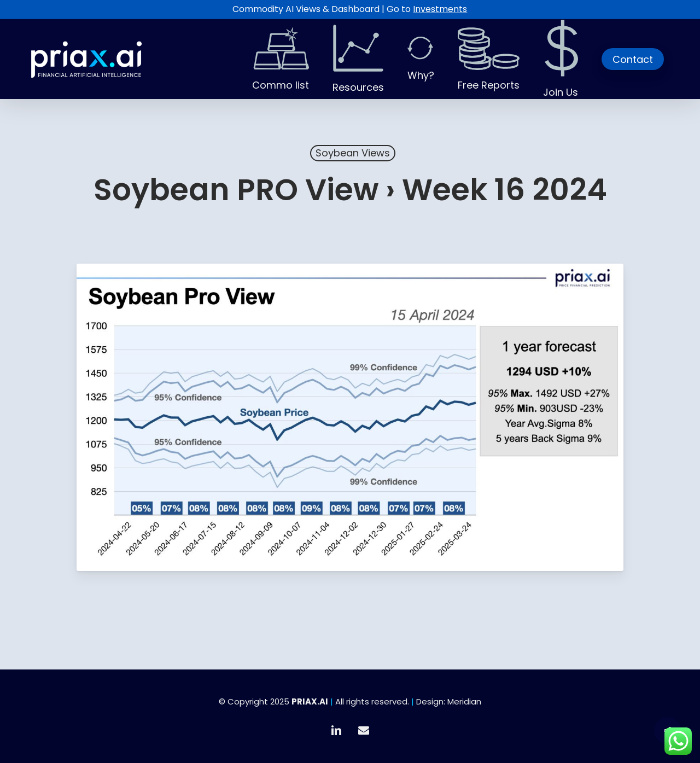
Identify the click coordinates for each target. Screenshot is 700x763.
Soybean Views (353, 153)
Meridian (464, 701)
